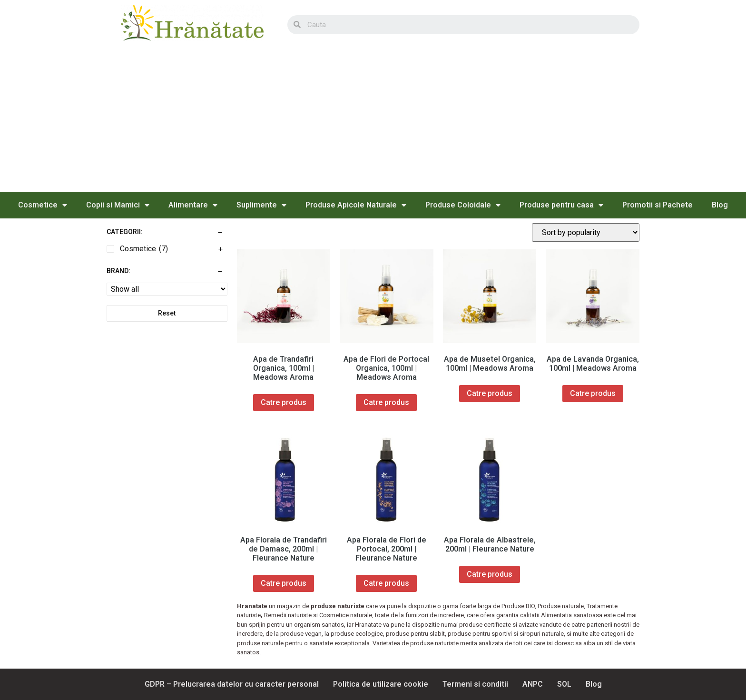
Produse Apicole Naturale (356, 205)
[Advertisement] (373, 120)
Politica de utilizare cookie (381, 684)
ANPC (533, 684)
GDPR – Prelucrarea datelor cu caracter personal (232, 684)
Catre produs (284, 402)
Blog (720, 205)
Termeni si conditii (475, 684)
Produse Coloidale (463, 205)
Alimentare (193, 205)
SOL (564, 684)
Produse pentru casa (561, 205)
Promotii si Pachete (658, 205)
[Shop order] (586, 232)
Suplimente (261, 205)
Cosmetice (43, 205)
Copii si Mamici (118, 205)
